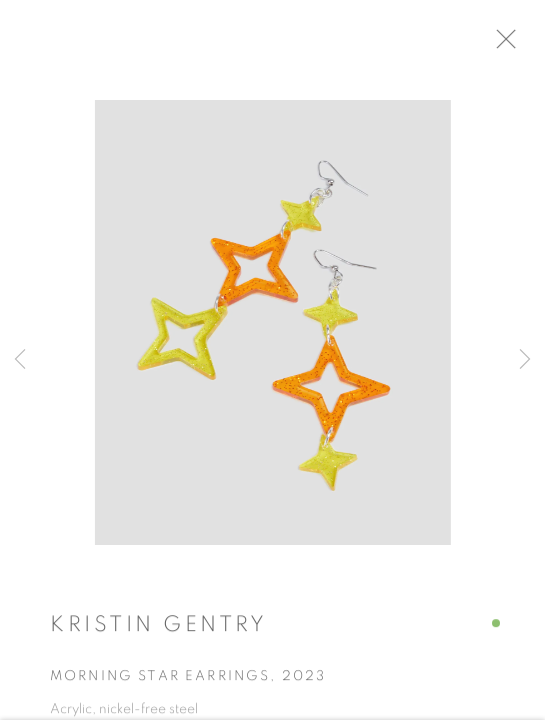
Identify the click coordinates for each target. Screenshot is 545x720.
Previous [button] (20, 360)
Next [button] (525, 360)
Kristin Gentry (158, 634)
